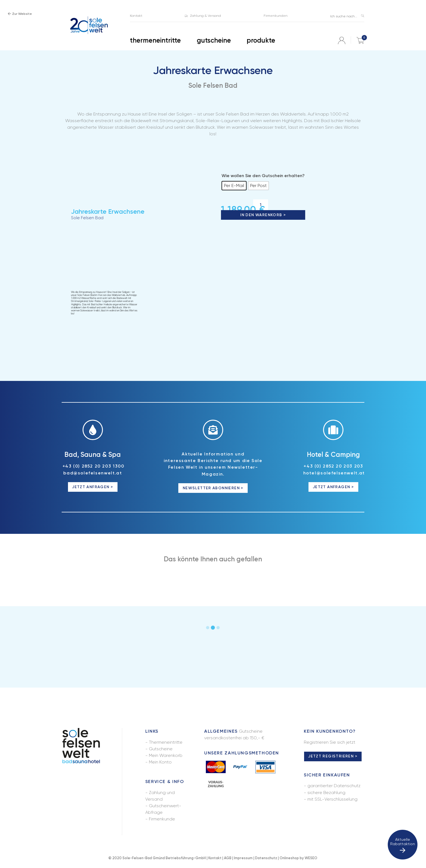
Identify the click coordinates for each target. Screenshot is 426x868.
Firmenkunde (162, 819)
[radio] (234, 186)
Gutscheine (161, 749)
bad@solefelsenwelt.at (93, 473)
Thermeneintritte (166, 742)
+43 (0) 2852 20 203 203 (333, 466)
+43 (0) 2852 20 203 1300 (93, 466)
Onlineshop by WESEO (298, 858)
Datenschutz (266, 858)
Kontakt (215, 858)
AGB (228, 858)
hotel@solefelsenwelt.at (334, 473)
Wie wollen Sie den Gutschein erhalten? (263, 176)
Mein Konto (160, 762)
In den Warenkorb (261, 215)
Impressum (243, 858)
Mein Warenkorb (166, 755)
